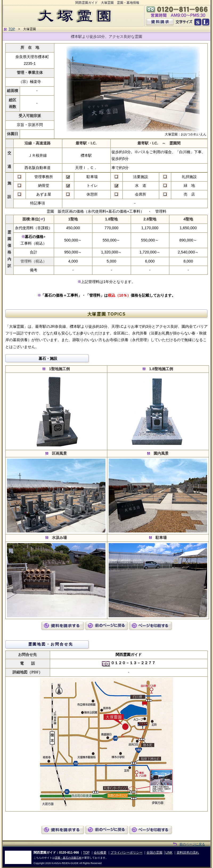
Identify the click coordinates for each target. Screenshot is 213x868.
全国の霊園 (154, 853)
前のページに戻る (192, 844)
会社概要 (100, 853)
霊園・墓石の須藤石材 (68, 858)
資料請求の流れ (188, 853)
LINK (169, 853)
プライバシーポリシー (126, 853)
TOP (12, 29)
